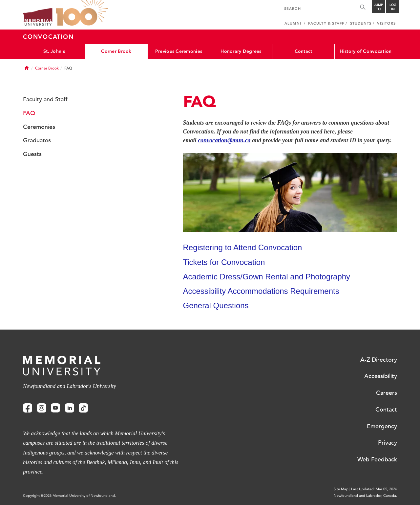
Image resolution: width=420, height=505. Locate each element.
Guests (32, 154)
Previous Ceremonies (179, 51)
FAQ (29, 113)
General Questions (216, 305)
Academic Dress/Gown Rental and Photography (267, 277)
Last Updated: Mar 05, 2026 (374, 489)
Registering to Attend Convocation (243, 247)
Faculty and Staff (45, 99)
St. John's (54, 51)
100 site (82, 13)
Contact (304, 51)
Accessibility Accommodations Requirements (261, 291)
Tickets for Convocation (224, 262)
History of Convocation (366, 51)
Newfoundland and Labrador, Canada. (365, 496)
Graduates (37, 140)
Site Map (341, 489)
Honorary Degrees (241, 51)
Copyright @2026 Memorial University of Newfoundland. (69, 496)
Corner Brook (116, 51)
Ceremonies (39, 127)
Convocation (48, 37)
